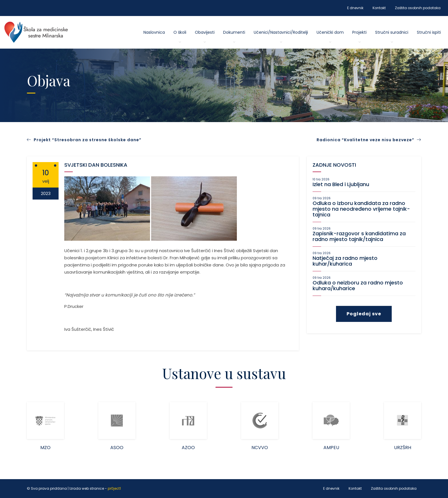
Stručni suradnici (392, 32)
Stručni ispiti (429, 32)
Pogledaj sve (364, 314)
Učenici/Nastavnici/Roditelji (281, 32)
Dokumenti (234, 32)
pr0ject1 (114, 488)
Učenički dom (330, 32)
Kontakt (379, 8)
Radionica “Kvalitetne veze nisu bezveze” (369, 140)
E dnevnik (355, 8)
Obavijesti (205, 32)
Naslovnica (154, 32)
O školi (180, 32)
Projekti (359, 32)
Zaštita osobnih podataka (418, 8)
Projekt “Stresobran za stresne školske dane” (88, 140)
